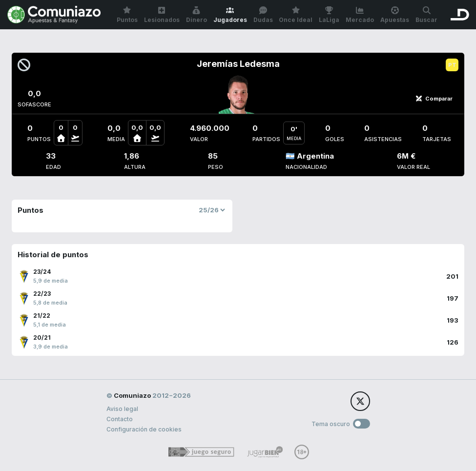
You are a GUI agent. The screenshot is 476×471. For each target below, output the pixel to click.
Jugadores (230, 15)
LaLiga (329, 15)
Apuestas (395, 15)
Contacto (120, 419)
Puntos (127, 15)
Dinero (197, 15)
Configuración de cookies (144, 429)
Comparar (434, 99)
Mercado (360, 15)
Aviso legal (122, 409)
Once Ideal (296, 15)
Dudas (263, 15)
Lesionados (162, 15)
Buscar (426, 15)
